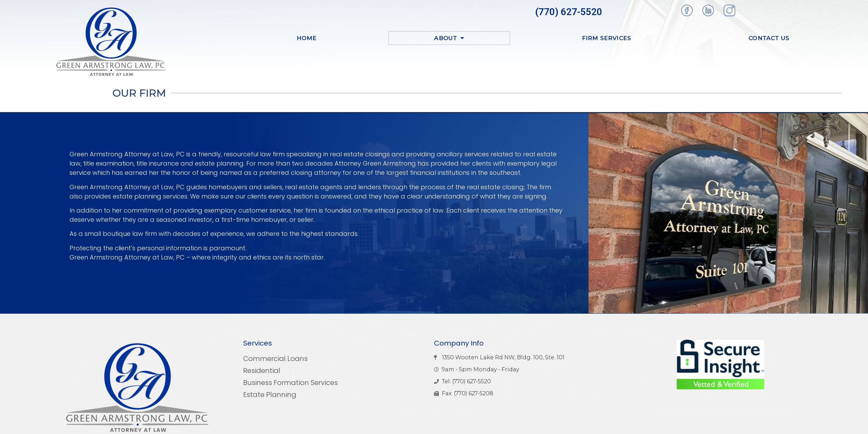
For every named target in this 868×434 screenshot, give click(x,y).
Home (307, 38)
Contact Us (769, 38)
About (449, 38)
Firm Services (607, 38)
